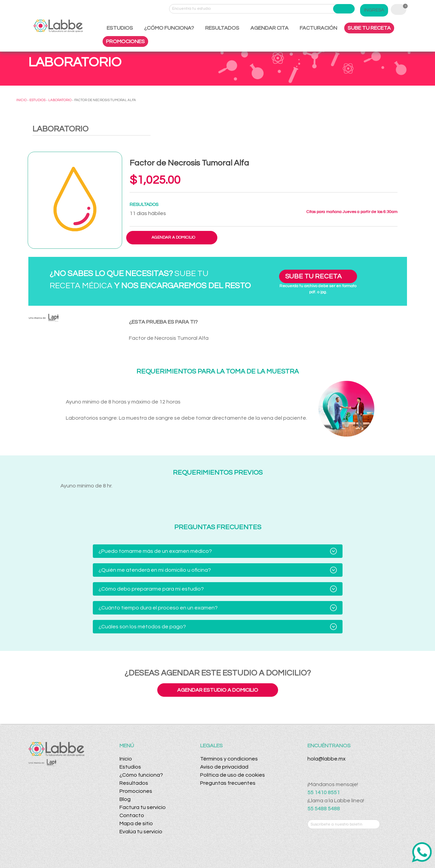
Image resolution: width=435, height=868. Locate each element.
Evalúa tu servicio (141, 832)
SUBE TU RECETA (369, 28)
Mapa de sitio (136, 824)
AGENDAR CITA (269, 28)
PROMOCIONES (125, 41)
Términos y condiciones (229, 759)
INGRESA (374, 10)
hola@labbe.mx (327, 759)
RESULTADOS (222, 28)
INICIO (21, 100)
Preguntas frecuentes (228, 783)
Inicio (126, 759)
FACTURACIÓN (318, 28)
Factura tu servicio (143, 807)
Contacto (132, 815)
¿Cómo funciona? (141, 775)
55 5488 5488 (324, 809)
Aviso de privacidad (224, 767)
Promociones (136, 791)
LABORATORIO (60, 100)
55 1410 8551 (324, 792)
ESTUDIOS (120, 28)
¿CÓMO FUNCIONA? (169, 28)
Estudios (130, 767)
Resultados (134, 783)
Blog (125, 799)
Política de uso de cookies (233, 775)
